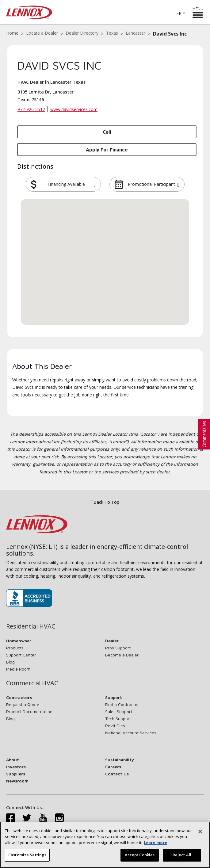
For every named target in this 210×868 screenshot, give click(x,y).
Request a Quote (23, 704)
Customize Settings (27, 855)
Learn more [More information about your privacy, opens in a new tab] (155, 843)
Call (107, 132)
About (13, 760)
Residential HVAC (31, 626)
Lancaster (136, 33)
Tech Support (118, 719)
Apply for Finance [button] (107, 150)
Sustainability (120, 760)
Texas (112, 33)
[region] (105, 845)
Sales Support (119, 711)
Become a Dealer (122, 655)
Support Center (21, 655)
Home (12, 33)
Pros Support (118, 648)
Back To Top (105, 502)
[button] (95, 184)
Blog (10, 662)
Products (15, 648)
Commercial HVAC (32, 683)
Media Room (18, 669)
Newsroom (17, 781)
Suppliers (16, 774)
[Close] (200, 832)
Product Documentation (29, 711)
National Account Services (131, 733)
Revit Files (115, 726)
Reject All (182, 855)
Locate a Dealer (42, 33)
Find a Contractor (122, 704)
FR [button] (179, 13)
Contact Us (117, 774)
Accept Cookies (140, 855)
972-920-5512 (31, 109)
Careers (113, 767)
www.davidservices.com (74, 109)
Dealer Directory (82, 33)
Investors (16, 767)
